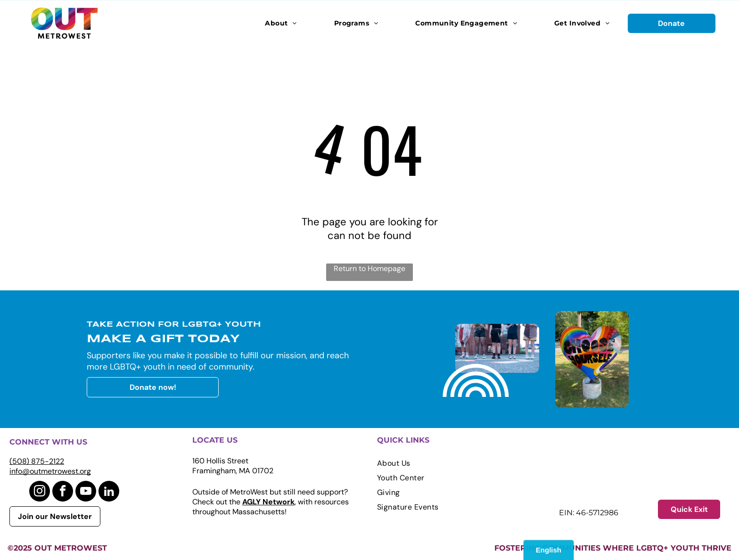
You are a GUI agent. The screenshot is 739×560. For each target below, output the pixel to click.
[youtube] (86, 492)
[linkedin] (109, 492)
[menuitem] (281, 23)
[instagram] (40, 492)
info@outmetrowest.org (50, 471)
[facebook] (63, 492)
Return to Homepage (369, 268)
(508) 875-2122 (37, 461)
